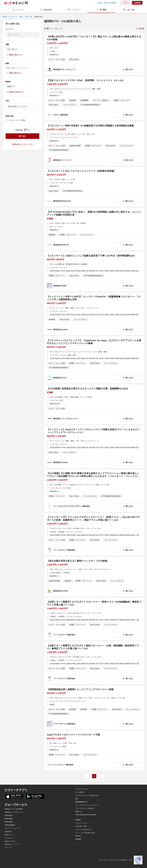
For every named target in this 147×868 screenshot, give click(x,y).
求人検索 (101, 10)
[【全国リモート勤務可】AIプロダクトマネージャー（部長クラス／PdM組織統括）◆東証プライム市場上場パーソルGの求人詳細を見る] (94, 619)
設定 (77, 799)
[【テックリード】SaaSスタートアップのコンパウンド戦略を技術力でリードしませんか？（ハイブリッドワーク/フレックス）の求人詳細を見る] (94, 447)
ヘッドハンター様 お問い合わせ (85, 833)
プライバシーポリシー (82, 823)
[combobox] (22, 107)
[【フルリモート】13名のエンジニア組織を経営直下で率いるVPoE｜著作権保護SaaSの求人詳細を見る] (94, 271)
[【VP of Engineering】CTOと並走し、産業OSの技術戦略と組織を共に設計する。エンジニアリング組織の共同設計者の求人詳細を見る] (94, 229)
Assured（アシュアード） (13, 844)
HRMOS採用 (9, 815)
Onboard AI (8, 832)
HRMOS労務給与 (10, 825)
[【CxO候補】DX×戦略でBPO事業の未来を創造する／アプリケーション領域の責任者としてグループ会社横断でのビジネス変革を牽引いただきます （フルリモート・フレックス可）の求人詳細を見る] (94, 490)
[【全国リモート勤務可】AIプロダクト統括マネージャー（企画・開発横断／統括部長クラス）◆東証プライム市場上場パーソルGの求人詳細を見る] (94, 663)
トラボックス (9, 838)
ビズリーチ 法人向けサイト (84, 829)
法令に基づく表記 (81, 826)
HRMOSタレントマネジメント (14, 812)
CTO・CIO (28, 17)
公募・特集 (129, 10)
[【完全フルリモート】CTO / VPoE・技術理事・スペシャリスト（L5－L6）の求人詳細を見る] (94, 98)
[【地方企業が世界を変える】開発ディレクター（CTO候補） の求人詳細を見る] (94, 577)
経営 (21, 17)
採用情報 (78, 839)
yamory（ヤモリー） (11, 841)
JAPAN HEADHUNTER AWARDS (86, 815)
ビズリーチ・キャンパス (12, 828)
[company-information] (80, 70)
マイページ (18, 10)
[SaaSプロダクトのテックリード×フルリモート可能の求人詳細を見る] (94, 750)
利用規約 (78, 820)
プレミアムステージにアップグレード (87, 805)
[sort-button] (140, 29)
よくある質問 (79, 792)
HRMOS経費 (9, 822)
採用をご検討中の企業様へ (107, 3)
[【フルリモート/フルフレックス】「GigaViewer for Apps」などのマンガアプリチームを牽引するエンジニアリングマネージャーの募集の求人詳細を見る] (94, 360)
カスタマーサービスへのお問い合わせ (87, 795)
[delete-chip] (16, 49)
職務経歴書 (46, 10)
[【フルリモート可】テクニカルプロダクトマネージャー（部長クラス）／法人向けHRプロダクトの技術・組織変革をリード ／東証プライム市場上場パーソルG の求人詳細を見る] (94, 534)
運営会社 (78, 836)
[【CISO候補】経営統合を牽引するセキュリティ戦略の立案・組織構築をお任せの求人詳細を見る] (94, 404)
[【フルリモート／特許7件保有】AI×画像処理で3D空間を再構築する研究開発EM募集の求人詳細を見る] (94, 144)
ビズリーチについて (82, 789)
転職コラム (79, 812)
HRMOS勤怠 (9, 819)
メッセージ (73, 10)
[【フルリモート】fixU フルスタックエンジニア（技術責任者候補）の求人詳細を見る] (94, 187)
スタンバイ (8, 848)
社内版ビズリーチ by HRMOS (14, 809)
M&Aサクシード (10, 835)
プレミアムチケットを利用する (85, 808)
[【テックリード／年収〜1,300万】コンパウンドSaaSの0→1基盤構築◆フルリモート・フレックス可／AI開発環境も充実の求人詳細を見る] (94, 314)
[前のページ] (86, 776)
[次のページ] (102, 776)
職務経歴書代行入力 (82, 802)
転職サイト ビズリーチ (10, 17)
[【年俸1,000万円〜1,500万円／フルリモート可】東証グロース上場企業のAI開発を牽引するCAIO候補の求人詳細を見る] (94, 54)
